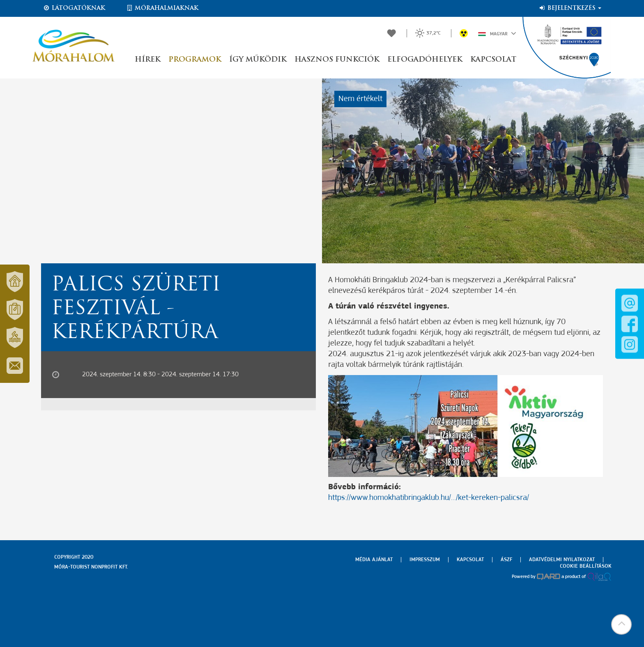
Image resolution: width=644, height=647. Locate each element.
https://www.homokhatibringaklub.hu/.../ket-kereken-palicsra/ (429, 498)
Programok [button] (195, 60)
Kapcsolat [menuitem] (470, 560)
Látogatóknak (74, 8)
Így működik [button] (258, 60)
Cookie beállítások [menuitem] (586, 566)
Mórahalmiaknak (162, 8)
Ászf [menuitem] (506, 560)
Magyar (497, 33)
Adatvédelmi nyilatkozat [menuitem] (562, 560)
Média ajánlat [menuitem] (374, 560)
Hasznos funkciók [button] (337, 60)
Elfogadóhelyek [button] (425, 60)
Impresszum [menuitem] (425, 560)
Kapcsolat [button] (493, 60)
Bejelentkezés (570, 8)
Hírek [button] (147, 60)
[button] (621, 624)
